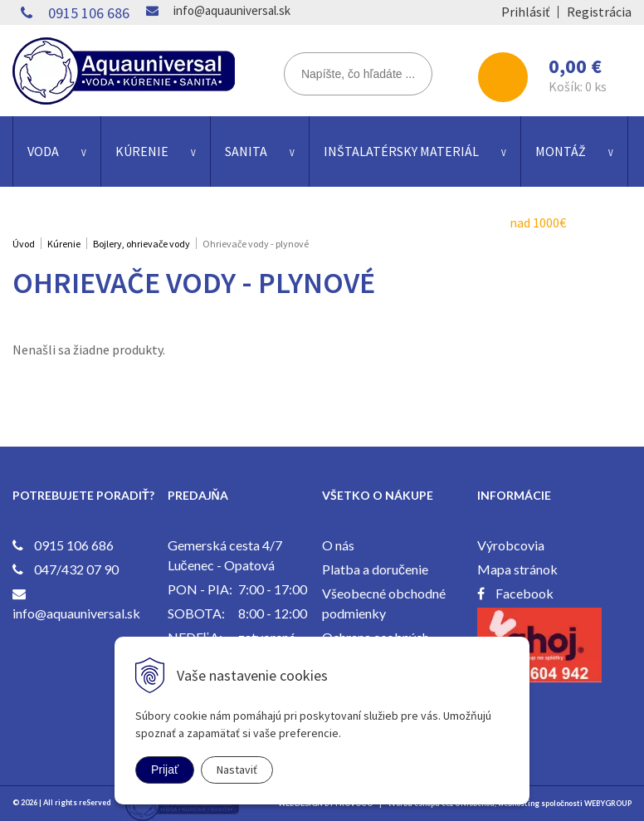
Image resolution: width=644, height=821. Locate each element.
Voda (43, 151)
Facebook (524, 593)
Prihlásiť (525, 12)
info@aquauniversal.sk (232, 10)
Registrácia (599, 12)
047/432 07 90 (76, 569)
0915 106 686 (89, 13)
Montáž (561, 151)
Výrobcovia (511, 545)
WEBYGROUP (608, 803)
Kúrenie (142, 151)
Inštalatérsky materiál (401, 151)
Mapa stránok (517, 569)
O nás (338, 545)
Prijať (165, 770)
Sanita (246, 151)
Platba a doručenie (375, 569)
